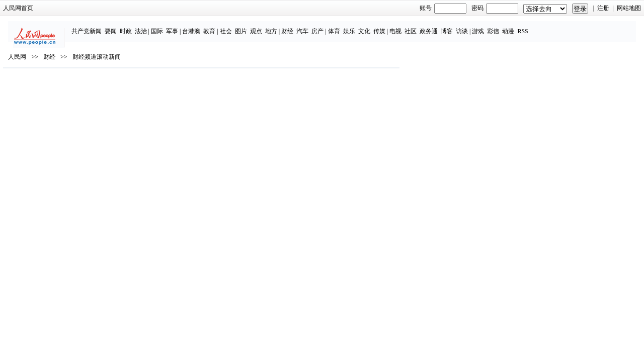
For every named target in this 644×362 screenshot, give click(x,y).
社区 (433, 26)
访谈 (484, 26)
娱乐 (371, 26)
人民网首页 (96, 8)
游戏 (501, 26)
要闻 (133, 26)
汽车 (325, 26)
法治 (163, 26)
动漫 (531, 26)
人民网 (95, 86)
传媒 (401, 26)
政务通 (451, 26)
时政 (148, 26)
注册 (526, 8)
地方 (293, 26)
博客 (469, 26)
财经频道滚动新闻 (174, 86)
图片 (263, 26)
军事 (194, 26)
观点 (278, 26)
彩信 (516, 26)
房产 (340, 26)
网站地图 (551, 8)
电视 (418, 26)
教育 (232, 26)
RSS (545, 26)
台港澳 (214, 26)
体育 (356, 26)
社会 (248, 26)
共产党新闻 (109, 26)
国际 (179, 26)
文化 (386, 26)
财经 (310, 26)
